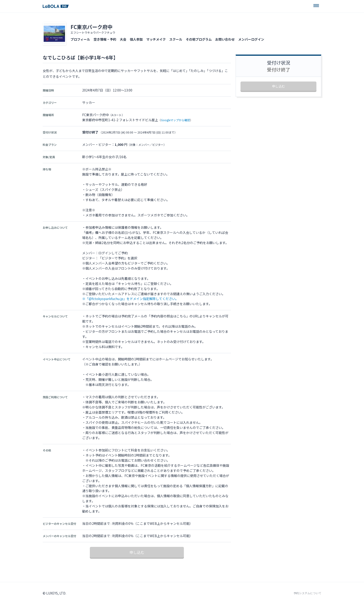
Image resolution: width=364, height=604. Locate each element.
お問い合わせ (225, 39)
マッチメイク (156, 39)
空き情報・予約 (105, 39)
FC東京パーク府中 (92, 27)
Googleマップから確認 (175, 120)
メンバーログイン (251, 39)
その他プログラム (199, 39)
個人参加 (136, 39)
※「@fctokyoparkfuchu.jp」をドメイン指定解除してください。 (130, 299)
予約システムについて (307, 593)
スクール (176, 39)
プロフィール (80, 39)
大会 (123, 39)
